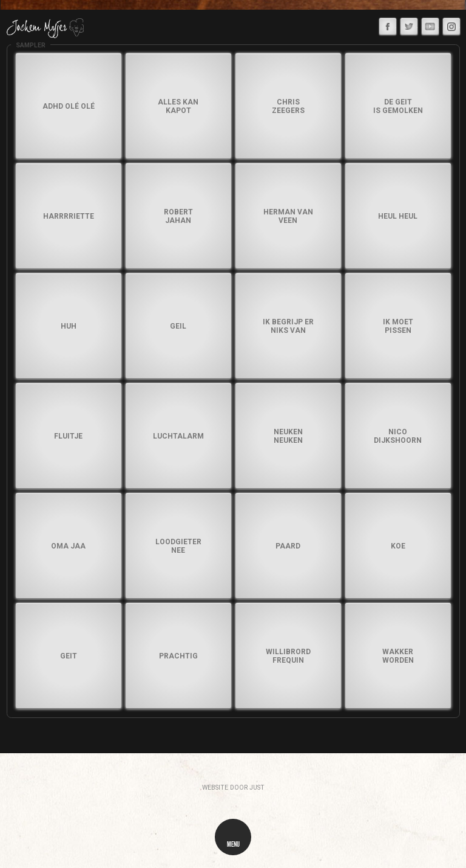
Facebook (390, 25)
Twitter (411, 25)
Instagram (454, 25)
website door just (233, 788)
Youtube (431, 25)
